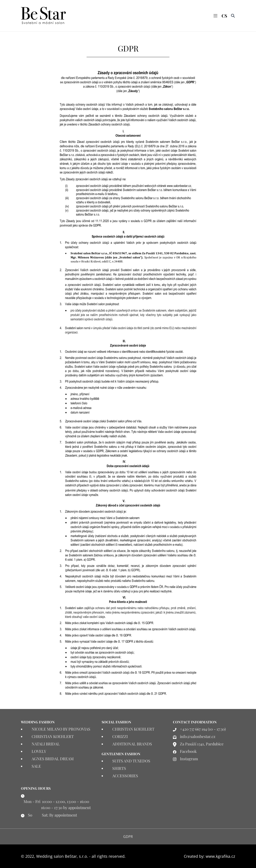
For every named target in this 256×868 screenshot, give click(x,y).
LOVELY (39, 751)
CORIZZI (120, 736)
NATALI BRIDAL (46, 744)
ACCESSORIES (125, 776)
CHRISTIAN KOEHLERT (53, 736)
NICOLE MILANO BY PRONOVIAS (61, 729)
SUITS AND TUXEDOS (131, 761)
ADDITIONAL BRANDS (132, 744)
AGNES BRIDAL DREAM (53, 759)
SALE (36, 766)
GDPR (128, 837)
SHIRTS (119, 768)
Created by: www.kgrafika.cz (209, 856)
